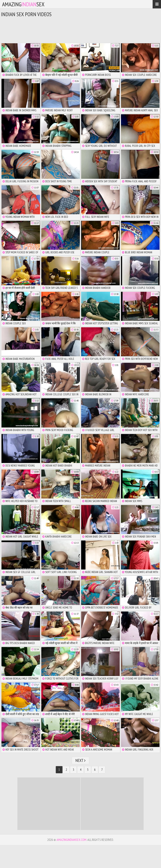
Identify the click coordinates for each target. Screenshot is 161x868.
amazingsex (23, 4)
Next (80, 760)
